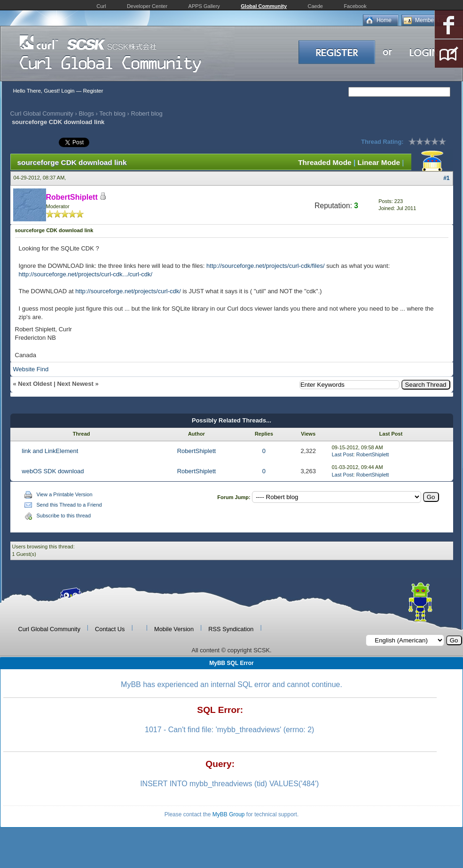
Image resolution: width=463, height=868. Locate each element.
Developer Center (147, 6)
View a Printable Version (65, 494)
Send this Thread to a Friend (69, 505)
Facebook (355, 6)
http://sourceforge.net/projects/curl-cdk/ (128, 291)
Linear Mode (379, 162)
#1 (446, 178)
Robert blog (147, 113)
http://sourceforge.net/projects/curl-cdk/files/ (265, 266)
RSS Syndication (231, 629)
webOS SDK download (53, 471)
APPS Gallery (204, 6)
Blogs (86, 113)
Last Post (343, 454)
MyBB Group (229, 814)
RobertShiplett (196, 451)
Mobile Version (174, 629)
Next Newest (75, 384)
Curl (101, 6)
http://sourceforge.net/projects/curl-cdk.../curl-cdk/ (86, 274)
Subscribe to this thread (64, 516)
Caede (315, 6)
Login (68, 91)
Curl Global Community (42, 113)
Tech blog (112, 113)
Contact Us (110, 629)
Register (93, 91)
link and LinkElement (50, 451)
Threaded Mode (325, 162)
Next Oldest (35, 384)
